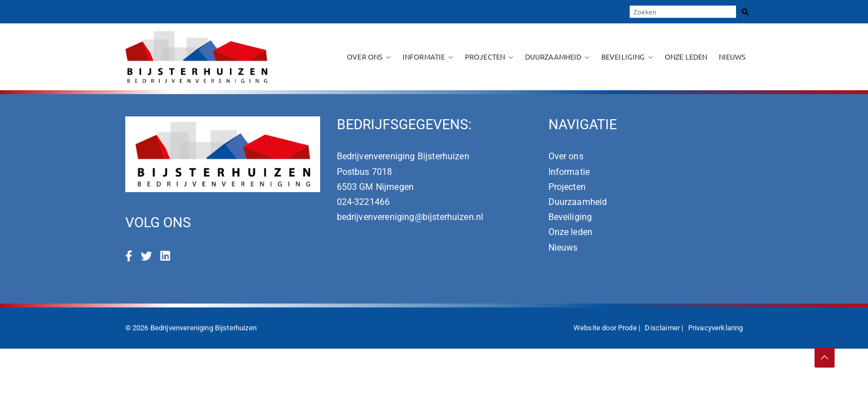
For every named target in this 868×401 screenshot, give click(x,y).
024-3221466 (364, 202)
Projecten (485, 57)
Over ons (365, 57)
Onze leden (686, 57)
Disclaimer (662, 328)
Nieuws (732, 57)
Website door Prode (605, 328)
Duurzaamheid (553, 57)
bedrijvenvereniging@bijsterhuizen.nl (410, 217)
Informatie (424, 57)
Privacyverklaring (716, 328)
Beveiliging (623, 57)
